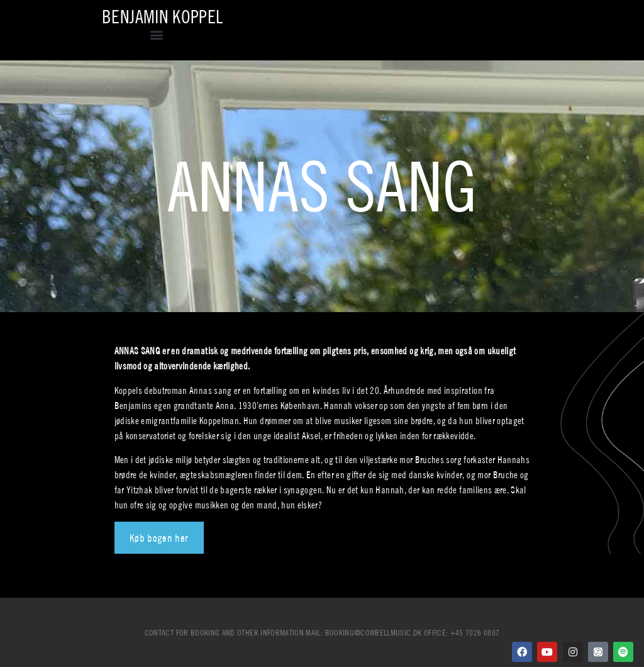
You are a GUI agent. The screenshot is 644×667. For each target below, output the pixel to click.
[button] (157, 34)
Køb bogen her (159, 538)
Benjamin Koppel (162, 17)
